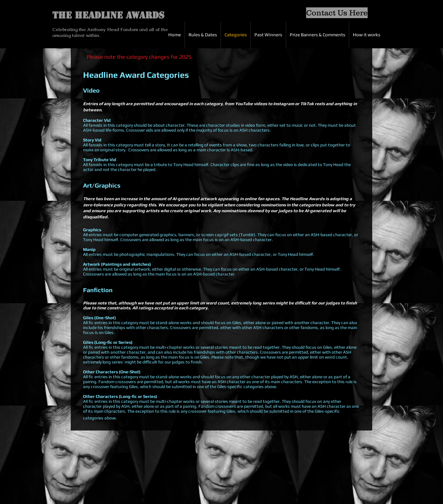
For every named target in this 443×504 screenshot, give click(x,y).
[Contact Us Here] (337, 13)
